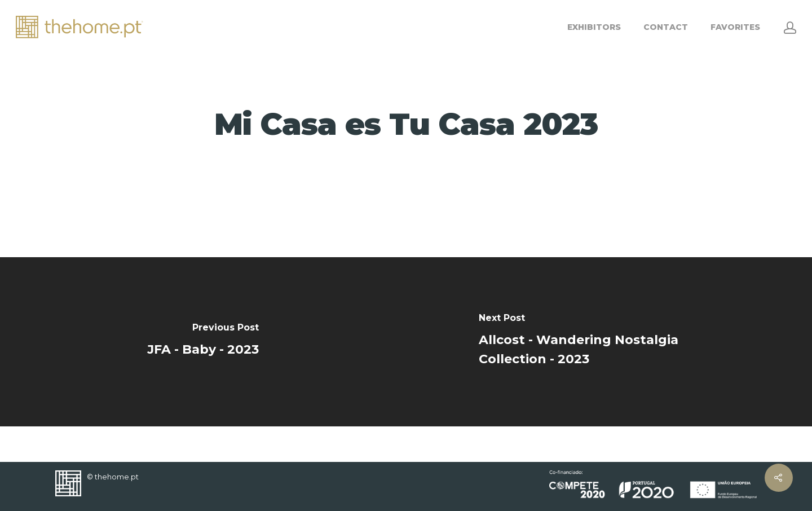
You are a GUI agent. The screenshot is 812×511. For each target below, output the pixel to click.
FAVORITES (735, 27)
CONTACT (666, 27)
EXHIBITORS (594, 27)
